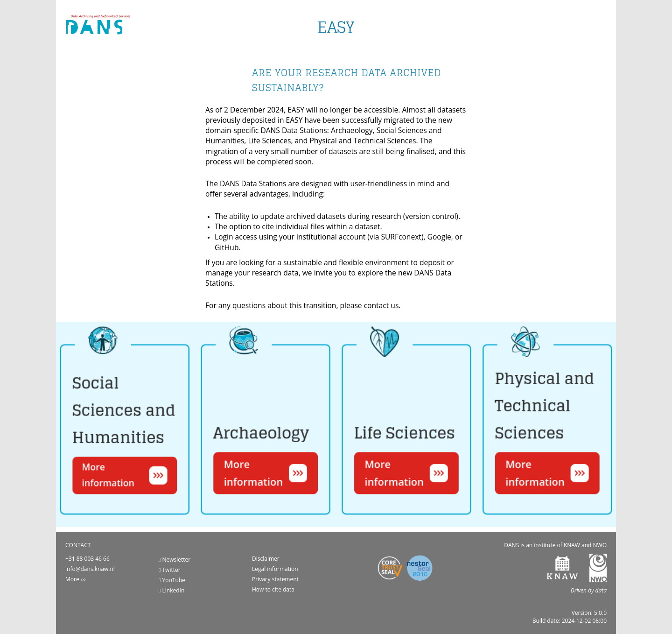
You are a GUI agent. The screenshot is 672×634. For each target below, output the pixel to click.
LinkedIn (171, 590)
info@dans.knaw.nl (90, 569)
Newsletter (175, 560)
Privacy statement (275, 579)
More (72, 579)
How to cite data (273, 589)
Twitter (170, 570)
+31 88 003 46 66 (87, 559)
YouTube (172, 580)
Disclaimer (266, 559)
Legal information (275, 569)
